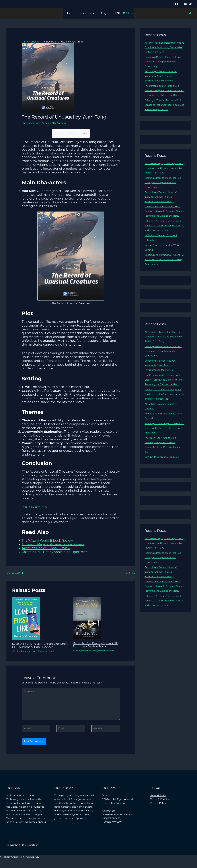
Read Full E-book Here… (35, 507)
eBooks (49, 123)
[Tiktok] (190, 4)
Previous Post (16, 573)
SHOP (116, 13)
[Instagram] (186, 4)
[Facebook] (176, 4)
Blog (103, 13)
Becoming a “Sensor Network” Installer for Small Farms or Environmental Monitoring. (162, 76)
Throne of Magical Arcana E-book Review (53, 544)
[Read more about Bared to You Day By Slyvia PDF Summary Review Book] (87, 618)
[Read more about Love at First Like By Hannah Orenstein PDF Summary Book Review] (26, 618)
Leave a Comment (32, 123)
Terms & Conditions (161, 805)
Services (87, 13)
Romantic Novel (30, 654)
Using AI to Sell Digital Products (163, 471)
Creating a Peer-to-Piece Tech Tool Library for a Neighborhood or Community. (164, 62)
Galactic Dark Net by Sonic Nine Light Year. (55, 552)
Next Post (128, 573)
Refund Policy (158, 801)
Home (70, 13)
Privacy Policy (158, 809)
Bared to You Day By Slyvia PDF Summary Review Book (97, 645)
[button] (93, 13)
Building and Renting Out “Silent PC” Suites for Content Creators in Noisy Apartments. (164, 269)
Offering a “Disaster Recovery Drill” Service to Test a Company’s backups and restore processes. (164, 109)
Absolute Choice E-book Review (46, 548)
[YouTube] (181, 4)
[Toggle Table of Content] (83, 133)
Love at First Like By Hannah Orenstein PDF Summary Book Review (36, 647)
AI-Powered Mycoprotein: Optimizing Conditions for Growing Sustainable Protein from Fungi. (165, 47)
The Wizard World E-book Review (47, 540)
